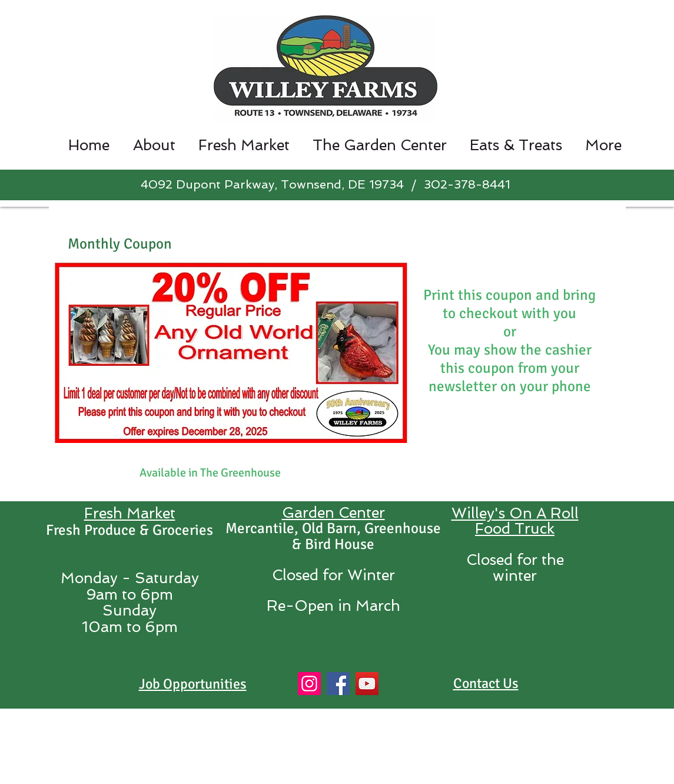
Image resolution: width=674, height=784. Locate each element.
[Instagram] (309, 684)
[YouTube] (367, 684)
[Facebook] (338, 684)
